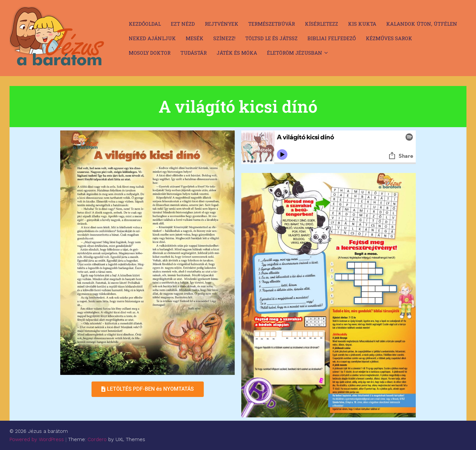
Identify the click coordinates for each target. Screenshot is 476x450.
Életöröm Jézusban (295, 53)
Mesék (195, 38)
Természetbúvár (272, 24)
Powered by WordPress (37, 439)
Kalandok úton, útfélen (422, 24)
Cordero (97, 439)
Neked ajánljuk (152, 38)
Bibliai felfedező (332, 38)
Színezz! (224, 38)
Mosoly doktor (150, 53)
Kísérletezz (321, 24)
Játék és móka (237, 53)
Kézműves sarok (389, 38)
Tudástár (194, 53)
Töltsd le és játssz (271, 38)
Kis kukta (362, 24)
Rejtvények (222, 24)
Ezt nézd (183, 24)
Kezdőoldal (145, 24)
